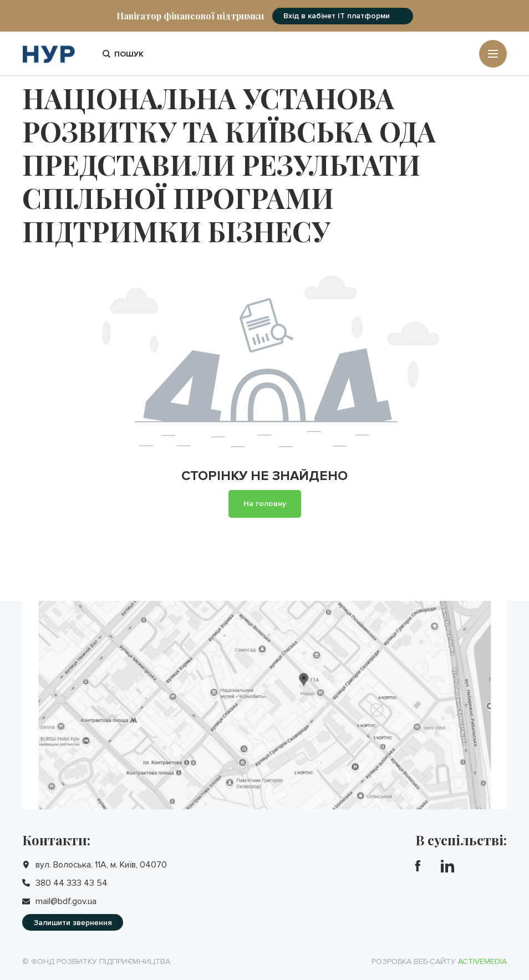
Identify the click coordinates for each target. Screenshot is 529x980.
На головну (265, 504)
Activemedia (482, 961)
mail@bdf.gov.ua (66, 901)
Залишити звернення (73, 923)
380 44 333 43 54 (72, 883)
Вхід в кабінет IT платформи (337, 16)
